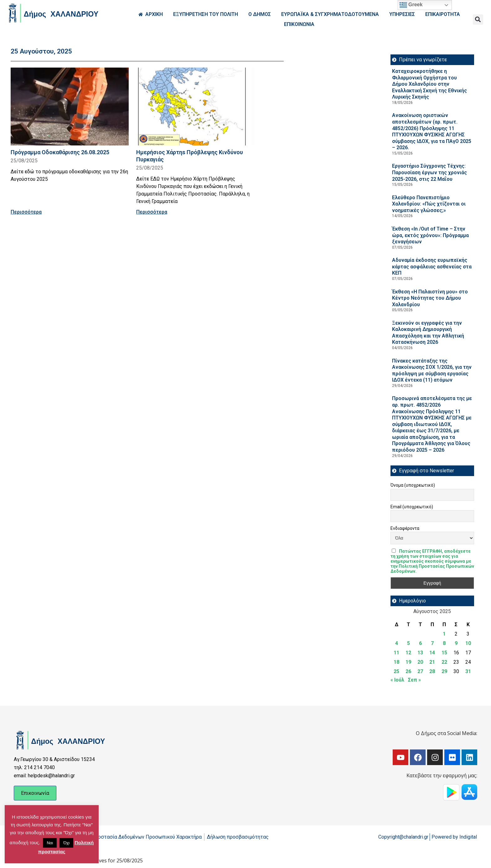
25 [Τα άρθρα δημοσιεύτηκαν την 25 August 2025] (396, 671)
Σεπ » (414, 680)
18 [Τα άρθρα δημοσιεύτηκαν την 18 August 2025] (396, 662)
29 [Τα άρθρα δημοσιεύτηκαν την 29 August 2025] (444, 671)
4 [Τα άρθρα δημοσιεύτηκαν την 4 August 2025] (397, 643)
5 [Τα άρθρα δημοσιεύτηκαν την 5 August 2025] (408, 643)
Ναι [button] (50, 843)
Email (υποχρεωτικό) (412, 507)
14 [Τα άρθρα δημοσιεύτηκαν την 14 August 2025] (432, 653)
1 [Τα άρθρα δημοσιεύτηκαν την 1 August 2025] (444, 634)
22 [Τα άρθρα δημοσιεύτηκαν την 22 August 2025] (444, 662)
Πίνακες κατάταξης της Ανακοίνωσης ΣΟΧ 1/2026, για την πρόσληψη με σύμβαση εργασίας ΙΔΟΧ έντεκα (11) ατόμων (432, 371)
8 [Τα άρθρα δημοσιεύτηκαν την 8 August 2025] (444, 643)
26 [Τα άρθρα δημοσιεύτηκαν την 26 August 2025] (408, 671)
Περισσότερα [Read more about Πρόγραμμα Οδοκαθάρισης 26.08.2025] (26, 212)
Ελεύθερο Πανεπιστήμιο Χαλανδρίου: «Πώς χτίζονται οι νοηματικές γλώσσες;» (429, 204)
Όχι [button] (66, 843)
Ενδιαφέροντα (405, 528)
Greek (411, 5)
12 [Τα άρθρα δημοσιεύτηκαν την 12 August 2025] (408, 653)
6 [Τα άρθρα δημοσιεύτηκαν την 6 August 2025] (420, 643)
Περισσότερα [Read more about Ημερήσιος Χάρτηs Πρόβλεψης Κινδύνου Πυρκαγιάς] (152, 212)
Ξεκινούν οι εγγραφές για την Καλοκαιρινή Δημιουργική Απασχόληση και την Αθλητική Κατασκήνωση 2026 (428, 333)
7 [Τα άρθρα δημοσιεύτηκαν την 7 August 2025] (432, 643)
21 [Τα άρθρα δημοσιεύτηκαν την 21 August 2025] (432, 662)
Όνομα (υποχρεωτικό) (413, 485)
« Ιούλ (397, 680)
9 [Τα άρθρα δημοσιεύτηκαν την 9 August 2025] (456, 643)
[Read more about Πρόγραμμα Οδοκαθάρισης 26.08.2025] (70, 107)
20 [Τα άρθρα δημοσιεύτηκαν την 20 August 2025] (420, 662)
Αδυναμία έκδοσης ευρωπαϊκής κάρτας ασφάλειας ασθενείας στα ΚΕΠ (432, 266)
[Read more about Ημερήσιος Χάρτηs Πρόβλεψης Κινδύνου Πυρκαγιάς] (195, 107)
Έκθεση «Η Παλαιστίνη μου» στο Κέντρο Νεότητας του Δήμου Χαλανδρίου (430, 298)
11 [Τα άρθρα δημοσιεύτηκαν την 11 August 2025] (396, 653)
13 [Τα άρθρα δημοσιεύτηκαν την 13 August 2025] (420, 653)
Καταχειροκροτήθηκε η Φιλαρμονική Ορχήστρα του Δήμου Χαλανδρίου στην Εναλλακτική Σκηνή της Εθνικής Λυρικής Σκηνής (429, 84)
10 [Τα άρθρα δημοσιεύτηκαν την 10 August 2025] (468, 643)
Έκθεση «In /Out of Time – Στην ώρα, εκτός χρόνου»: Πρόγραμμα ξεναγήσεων (430, 235)
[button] (478, 20)
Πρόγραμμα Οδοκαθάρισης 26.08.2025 (60, 152)
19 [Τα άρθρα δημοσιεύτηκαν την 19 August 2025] (408, 662)
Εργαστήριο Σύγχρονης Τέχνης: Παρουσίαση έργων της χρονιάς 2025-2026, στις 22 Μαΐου (429, 172)
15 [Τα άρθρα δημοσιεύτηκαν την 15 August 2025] (444, 653)
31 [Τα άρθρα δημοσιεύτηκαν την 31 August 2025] (468, 671)
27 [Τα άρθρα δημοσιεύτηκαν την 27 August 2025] (420, 671)
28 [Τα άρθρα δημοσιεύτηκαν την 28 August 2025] (432, 671)
